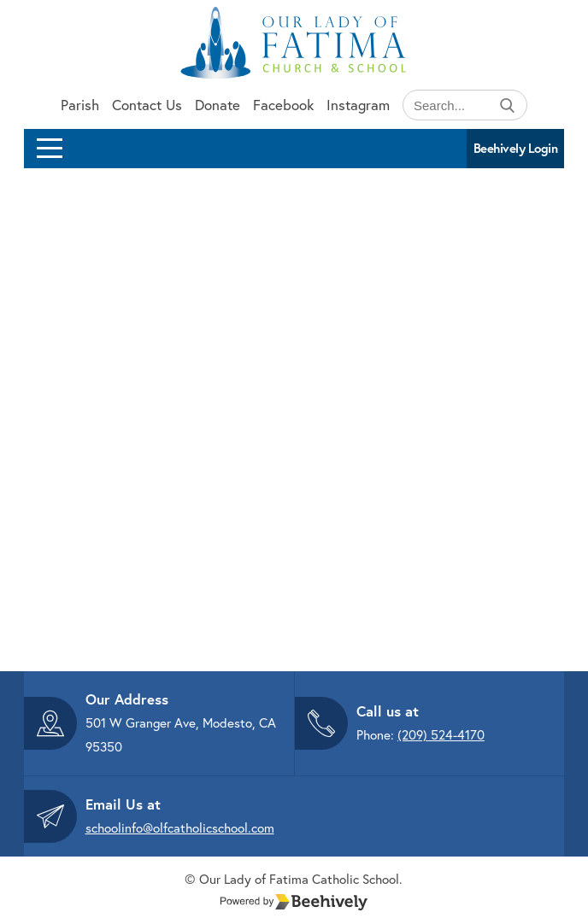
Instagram (358, 105)
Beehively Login (516, 148)
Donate (218, 105)
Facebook (283, 105)
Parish (80, 105)
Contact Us (147, 105)
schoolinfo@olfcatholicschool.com (180, 828)
